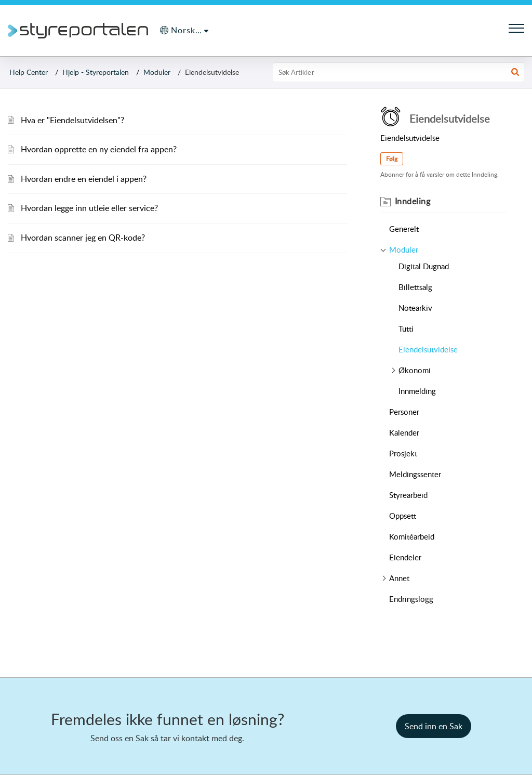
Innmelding (417, 391)
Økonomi (415, 370)
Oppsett (403, 516)
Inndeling (413, 201)
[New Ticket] (434, 726)
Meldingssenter (415, 474)
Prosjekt (403, 453)
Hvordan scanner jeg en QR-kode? (83, 238)
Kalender (404, 432)
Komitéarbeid (412, 536)
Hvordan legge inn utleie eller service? (89, 208)
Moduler (157, 72)
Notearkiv (415, 308)
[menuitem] (184, 31)
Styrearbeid (408, 495)
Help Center (29, 72)
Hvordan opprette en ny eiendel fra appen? (99, 149)
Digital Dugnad (424, 266)
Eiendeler (405, 557)
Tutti (406, 329)
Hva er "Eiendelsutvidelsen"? (72, 120)
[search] (399, 72)
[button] (515, 72)
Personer (404, 412)
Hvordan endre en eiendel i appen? (84, 179)
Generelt (404, 229)
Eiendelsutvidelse (428, 349)
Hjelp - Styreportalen (96, 72)
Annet (399, 578)
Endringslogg (411, 599)
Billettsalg (415, 287)
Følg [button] (392, 159)
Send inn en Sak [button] (434, 726)
